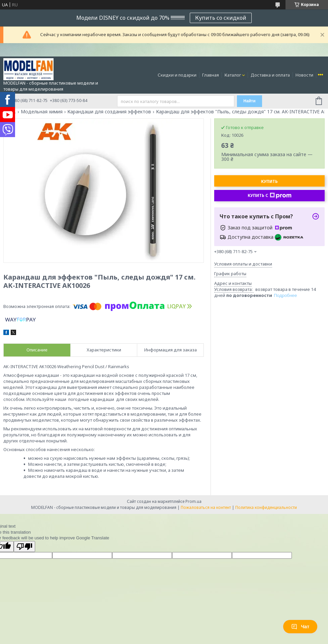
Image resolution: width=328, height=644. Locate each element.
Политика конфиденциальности (266, 507)
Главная (211, 75)
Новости (304, 75)
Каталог (233, 75)
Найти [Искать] (249, 101)
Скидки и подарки (177, 75)
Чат (300, 627)
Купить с (270, 196)
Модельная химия (42, 112)
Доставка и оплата (270, 75)
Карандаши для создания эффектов (109, 112)
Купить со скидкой (221, 18)
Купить (269, 181)
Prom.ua (193, 501)
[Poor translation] (24, 547)
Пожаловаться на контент (206, 507)
